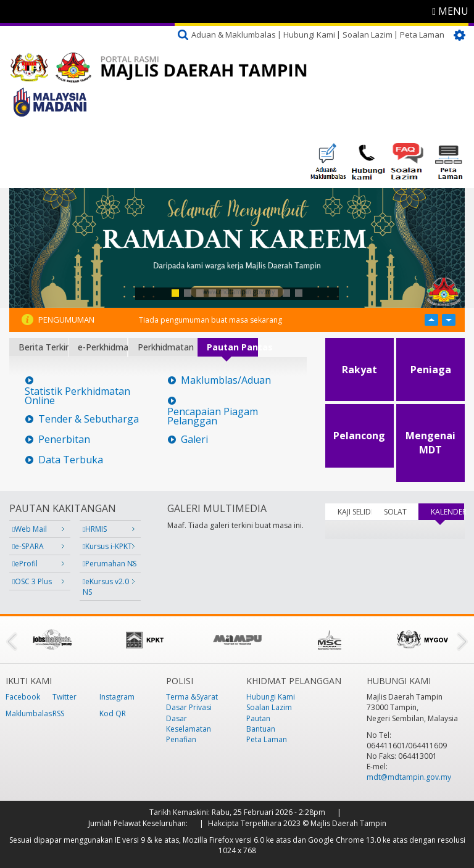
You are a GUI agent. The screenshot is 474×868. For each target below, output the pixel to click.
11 (299, 293)
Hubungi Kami (309, 35)
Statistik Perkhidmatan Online (77, 396)
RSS (58, 713)
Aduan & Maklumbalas (234, 35)
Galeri (194, 440)
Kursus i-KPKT (107, 546)
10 (286, 293)
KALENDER (448, 512)
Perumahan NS (110, 564)
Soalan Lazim (368, 35)
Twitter (64, 697)
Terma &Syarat (192, 697)
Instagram (117, 697)
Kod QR (113, 713)
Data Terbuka (71, 460)
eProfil (25, 564)
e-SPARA (28, 546)
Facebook (23, 697)
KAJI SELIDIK (355, 512)
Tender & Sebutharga (89, 419)
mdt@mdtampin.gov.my (409, 777)
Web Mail (30, 529)
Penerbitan (64, 440)
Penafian (181, 739)
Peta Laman (422, 35)
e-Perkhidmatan (102, 347)
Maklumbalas (29, 713)
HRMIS (95, 529)
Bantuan (261, 729)
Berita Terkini (43, 347)
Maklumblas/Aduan (226, 380)
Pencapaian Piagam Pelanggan (213, 416)
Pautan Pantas (232, 347)
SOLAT (395, 512)
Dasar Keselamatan (189, 724)
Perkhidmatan (166, 347)
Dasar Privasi (189, 707)
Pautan (258, 718)
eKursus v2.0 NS (106, 587)
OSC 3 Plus (32, 581)
